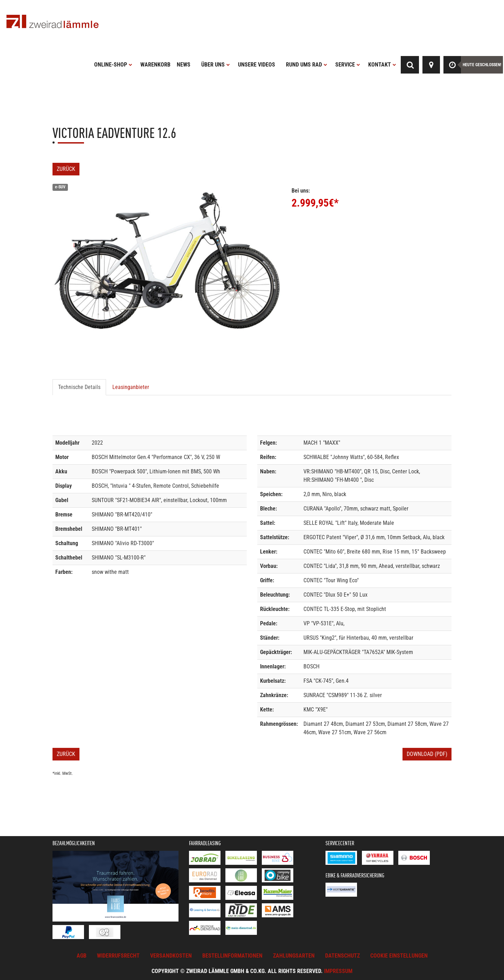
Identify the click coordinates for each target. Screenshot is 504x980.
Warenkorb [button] (155, 65)
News (184, 65)
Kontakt (382, 65)
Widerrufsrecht (118, 956)
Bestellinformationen (232, 956)
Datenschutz (342, 956)
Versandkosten (171, 956)
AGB (82, 956)
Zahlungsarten (294, 956)
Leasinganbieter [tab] (131, 387)
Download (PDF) (427, 754)
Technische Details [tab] (79, 387)
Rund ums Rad (307, 65)
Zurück (66, 169)
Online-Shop (113, 65)
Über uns (216, 65)
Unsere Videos (257, 65)
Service (348, 65)
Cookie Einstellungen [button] (399, 956)
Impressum (338, 971)
